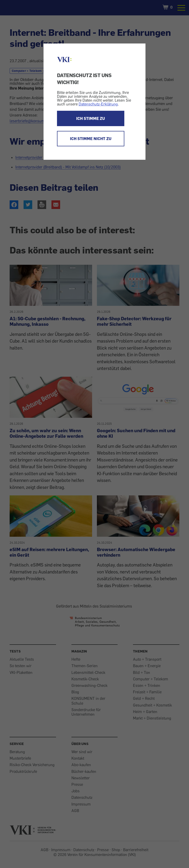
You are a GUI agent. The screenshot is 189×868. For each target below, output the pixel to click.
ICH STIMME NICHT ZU (91, 139)
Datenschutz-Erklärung (98, 104)
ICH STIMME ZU (91, 118)
